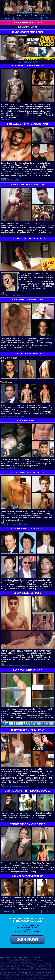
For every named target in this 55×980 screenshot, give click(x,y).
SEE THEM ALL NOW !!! (27, 62)
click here (7, 962)
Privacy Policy (27, 973)
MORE (40, 589)
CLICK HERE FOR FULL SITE (27, 23)
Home (7, 18)
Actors (21, 18)
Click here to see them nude (12, 416)
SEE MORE (6, 234)
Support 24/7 (18, 973)
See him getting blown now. (12, 468)
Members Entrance (6, 973)
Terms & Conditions (39, 973)
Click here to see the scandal (16, 524)
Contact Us (50, 973)
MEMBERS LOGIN (27, 27)
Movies (34, 18)
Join (48, 18)
